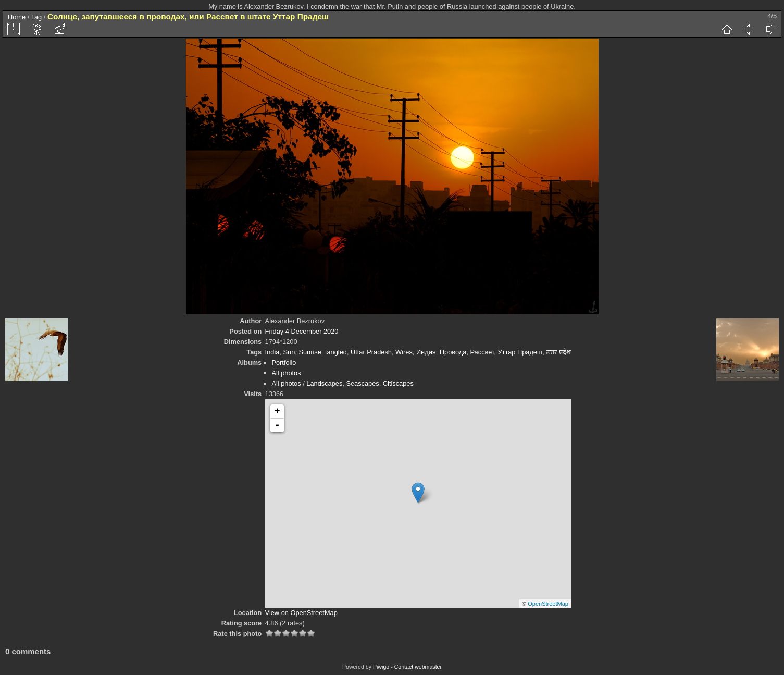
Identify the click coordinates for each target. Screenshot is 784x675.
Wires (404, 352)
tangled (336, 352)
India (272, 352)
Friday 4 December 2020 (302, 331)
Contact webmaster (418, 667)
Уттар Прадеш (520, 352)
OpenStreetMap (548, 604)
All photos (286, 373)
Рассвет (482, 352)
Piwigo (381, 667)
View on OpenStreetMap (301, 613)
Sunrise (310, 352)
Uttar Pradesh (371, 352)
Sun (289, 352)
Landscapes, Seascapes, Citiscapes (360, 383)
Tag (37, 17)
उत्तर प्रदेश (558, 352)
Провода (453, 352)
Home (17, 17)
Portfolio (284, 363)
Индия (426, 352)
